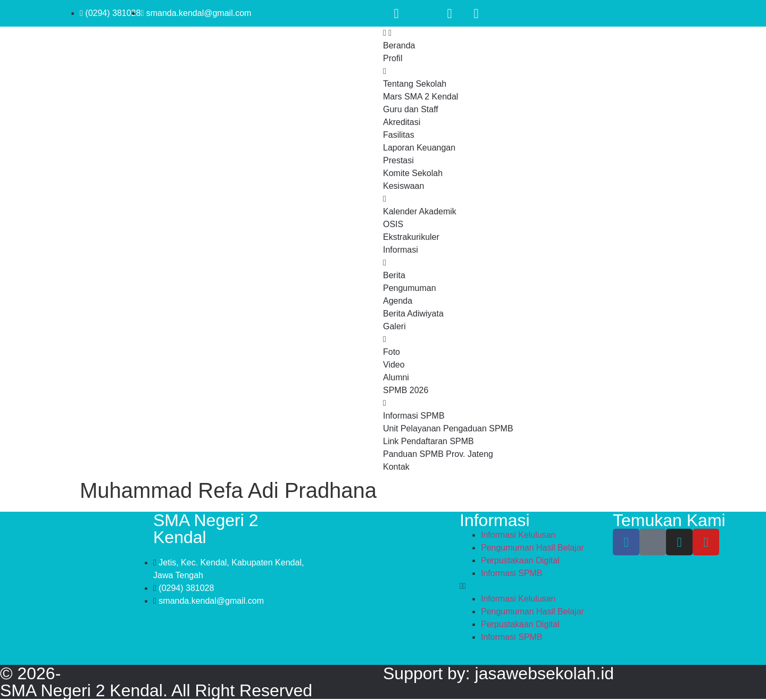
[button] (536, 586)
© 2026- (30, 673)
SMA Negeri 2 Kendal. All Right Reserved (156, 690)
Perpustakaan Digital (520, 560)
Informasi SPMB (512, 573)
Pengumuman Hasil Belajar (532, 548)
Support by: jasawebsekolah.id (498, 673)
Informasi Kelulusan (518, 535)
